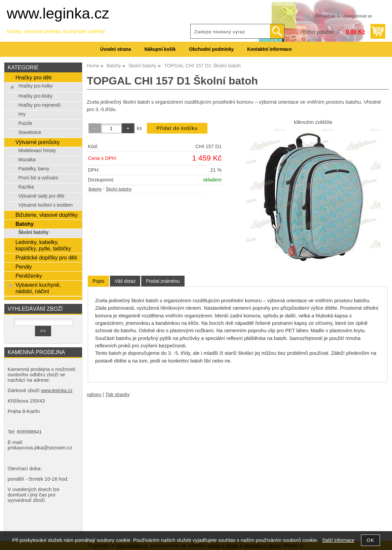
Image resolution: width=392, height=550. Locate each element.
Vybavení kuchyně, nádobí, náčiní (38, 288)
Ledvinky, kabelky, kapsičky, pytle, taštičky (43, 245)
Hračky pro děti (34, 77)
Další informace (338, 540)
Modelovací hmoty (37, 151)
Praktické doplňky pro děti (46, 257)
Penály (24, 267)
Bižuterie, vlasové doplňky (47, 215)
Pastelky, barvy (34, 169)
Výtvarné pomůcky (38, 142)
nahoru (94, 395)
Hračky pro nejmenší (39, 105)
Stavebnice (30, 132)
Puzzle (25, 123)
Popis (98, 281)
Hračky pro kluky (35, 96)
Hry (22, 114)
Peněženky (29, 276)
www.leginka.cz (58, 13)
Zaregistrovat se (358, 16)
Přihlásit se (325, 16)
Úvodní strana (115, 49)
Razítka (26, 187)
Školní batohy (119, 189)
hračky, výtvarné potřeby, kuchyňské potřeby (56, 31)
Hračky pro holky (35, 86)
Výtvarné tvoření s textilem (45, 205)
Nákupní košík (160, 49)
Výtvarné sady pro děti (41, 196)
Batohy (95, 189)
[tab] (98, 281)
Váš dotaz (125, 281)
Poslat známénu (163, 281)
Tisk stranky (117, 395)
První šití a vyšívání (38, 178)
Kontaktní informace (269, 49)
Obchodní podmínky (212, 49)
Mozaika (27, 160)
